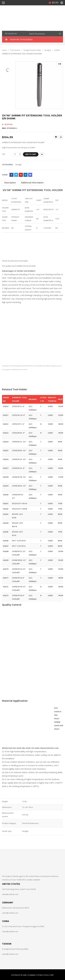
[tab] (10, 182)
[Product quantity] (17, 154)
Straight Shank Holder (32, 50)
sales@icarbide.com (10, 894)
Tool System (15, 50)
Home (4, 50)
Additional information (32, 182)
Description (10, 182)
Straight (48, 50)
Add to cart (32, 154)
